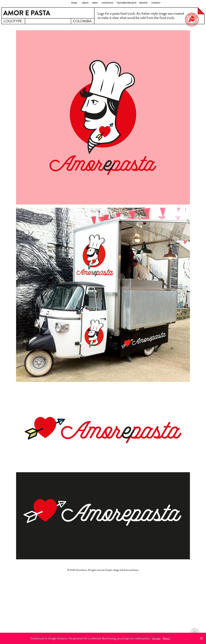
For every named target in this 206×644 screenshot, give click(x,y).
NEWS (95, 3)
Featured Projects (127, 3)
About (85, 3)
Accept (156, 638)
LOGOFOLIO (108, 3)
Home (74, 3)
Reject (166, 638)
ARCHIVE (143, 3)
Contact (156, 3)
